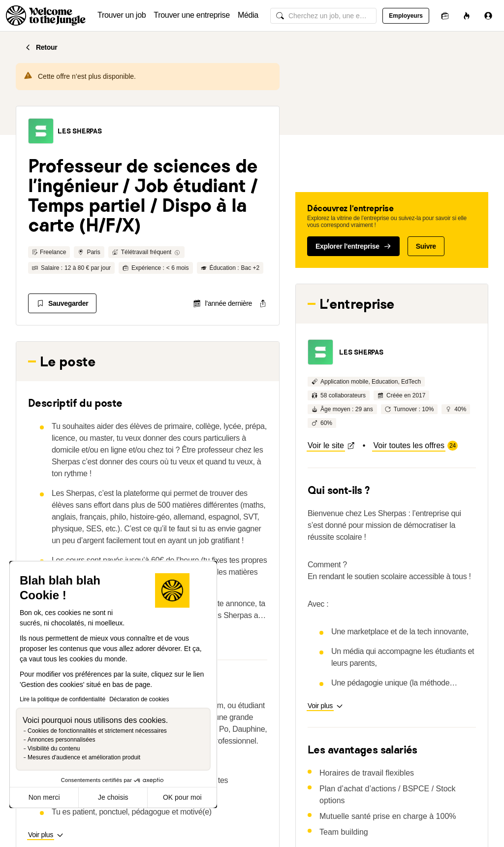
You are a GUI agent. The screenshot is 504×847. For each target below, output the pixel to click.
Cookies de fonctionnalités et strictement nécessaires (97, 731)
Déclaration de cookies (139, 699)
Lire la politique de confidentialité (63, 699)
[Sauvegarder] (62, 303)
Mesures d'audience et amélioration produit (84, 757)
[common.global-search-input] (323, 16)
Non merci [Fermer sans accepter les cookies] (44, 797)
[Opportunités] (467, 16)
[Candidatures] (445, 16)
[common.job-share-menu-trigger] (255, 303)
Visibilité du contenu (54, 749)
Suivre (426, 246)
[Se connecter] (488, 16)
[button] (41, 131)
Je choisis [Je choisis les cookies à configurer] (113, 797)
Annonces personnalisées (61, 740)
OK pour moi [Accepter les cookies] (182, 797)
